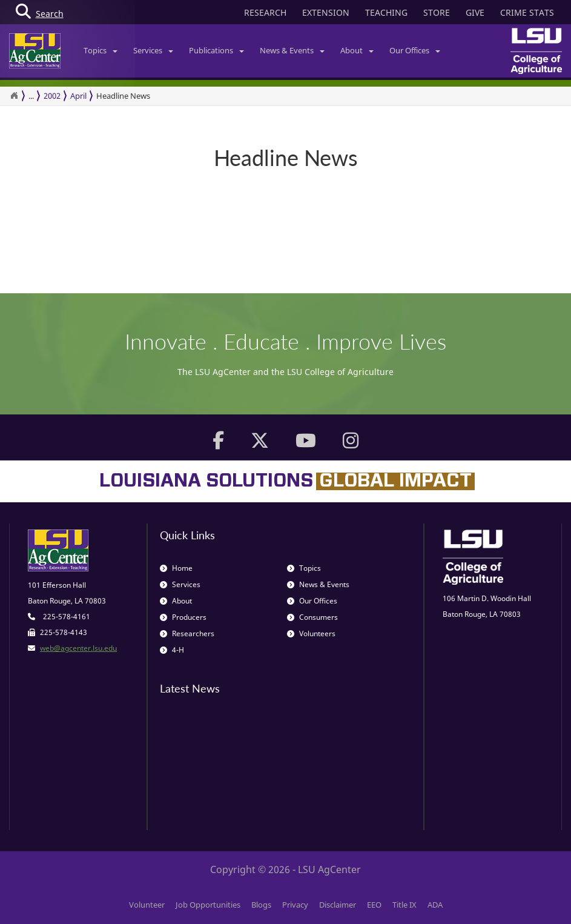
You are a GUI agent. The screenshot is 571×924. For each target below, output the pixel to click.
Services (153, 50)
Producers (183, 617)
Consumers (312, 617)
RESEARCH (265, 12)
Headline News (123, 96)
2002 (52, 96)
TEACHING (386, 12)
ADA (435, 905)
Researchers (187, 633)
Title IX (404, 905)
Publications (216, 50)
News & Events (292, 50)
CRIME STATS (527, 12)
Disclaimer (338, 905)
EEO (374, 905)
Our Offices (415, 50)
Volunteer (147, 905)
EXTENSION (326, 12)
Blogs (261, 905)
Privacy (295, 905)
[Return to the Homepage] (14, 96)
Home (176, 568)
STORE (437, 12)
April (78, 96)
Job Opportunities (208, 905)
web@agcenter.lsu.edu (78, 648)
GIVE (475, 12)
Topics (101, 50)
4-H (172, 650)
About (357, 50)
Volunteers (311, 633)
